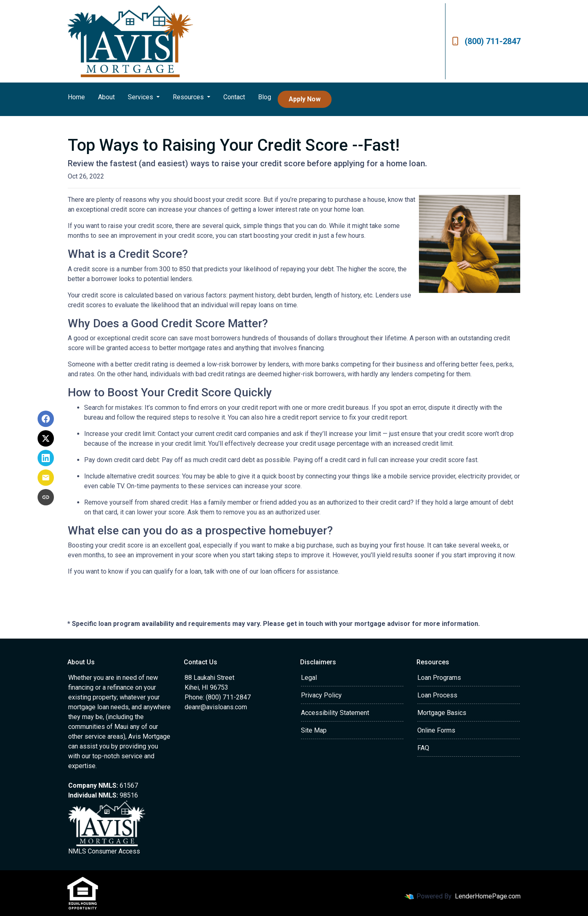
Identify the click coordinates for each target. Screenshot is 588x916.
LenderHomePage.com (488, 896)
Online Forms (436, 730)
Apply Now (305, 99)
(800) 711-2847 (486, 41)
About (106, 97)
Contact (234, 97)
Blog (265, 97)
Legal (309, 678)
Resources (189, 97)
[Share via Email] (46, 478)
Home (76, 97)
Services (141, 97)
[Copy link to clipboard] (46, 497)
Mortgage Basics (442, 713)
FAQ (423, 748)
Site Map (314, 730)
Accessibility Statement (335, 713)
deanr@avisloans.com (216, 707)
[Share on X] (46, 438)
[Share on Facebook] (46, 419)
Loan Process (437, 695)
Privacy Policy (321, 695)
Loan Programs (439, 678)
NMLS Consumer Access (104, 851)
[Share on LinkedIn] (46, 458)
